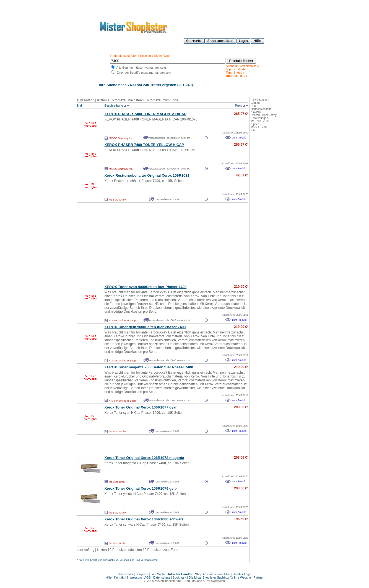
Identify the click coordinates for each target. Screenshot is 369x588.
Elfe (253, 130)
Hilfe (109, 577)
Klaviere (256, 112)
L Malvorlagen (259, 118)
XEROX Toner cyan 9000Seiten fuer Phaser (146, 287)
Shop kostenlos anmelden (213, 574)
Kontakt (120, 577)
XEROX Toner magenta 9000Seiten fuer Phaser (149, 367)
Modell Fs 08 (259, 127)
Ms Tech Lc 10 (260, 121)
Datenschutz (162, 577)
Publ (254, 106)
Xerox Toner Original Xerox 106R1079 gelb (141, 488)
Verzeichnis (125, 574)
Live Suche (158, 574)
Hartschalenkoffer (262, 109)
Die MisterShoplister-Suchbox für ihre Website (220, 577)
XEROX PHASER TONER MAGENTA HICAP (146, 114)
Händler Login (242, 574)
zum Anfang (86, 100)
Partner (258, 577)
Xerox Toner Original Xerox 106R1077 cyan (141, 407)
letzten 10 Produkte (111, 100)
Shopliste (142, 574)
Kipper (255, 124)
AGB (148, 577)
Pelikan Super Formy (264, 115)
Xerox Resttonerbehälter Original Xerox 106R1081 (147, 175)
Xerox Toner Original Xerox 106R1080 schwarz (144, 519)
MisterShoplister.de (168, 581)
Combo (255, 103)
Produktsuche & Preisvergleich (204, 581)
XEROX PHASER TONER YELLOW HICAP (144, 145)
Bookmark (180, 577)
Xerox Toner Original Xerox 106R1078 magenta (144, 458)
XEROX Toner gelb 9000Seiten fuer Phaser (145, 327)
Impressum (134, 577)
